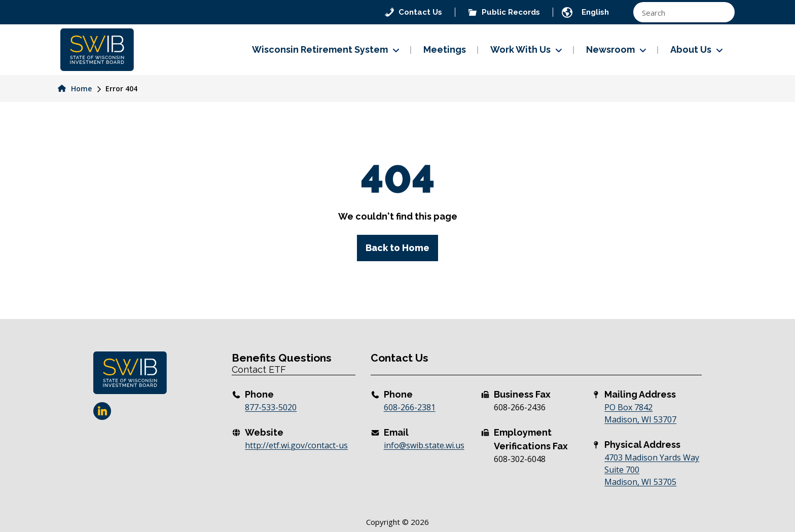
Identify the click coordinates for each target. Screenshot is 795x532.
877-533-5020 (271, 407)
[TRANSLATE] (604, 12)
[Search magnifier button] (722, 12)
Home (75, 88)
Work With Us (520, 49)
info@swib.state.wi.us (424, 445)
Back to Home (397, 248)
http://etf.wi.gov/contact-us (296, 445)
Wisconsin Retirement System (320, 49)
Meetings (445, 49)
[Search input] (676, 12)
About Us (691, 49)
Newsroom (610, 49)
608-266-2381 (410, 407)
